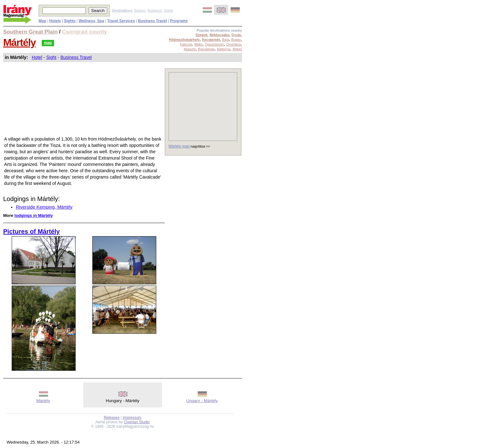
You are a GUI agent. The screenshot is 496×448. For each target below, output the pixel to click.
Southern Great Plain (30, 32)
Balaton (140, 10)
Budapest (155, 10)
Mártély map (180, 146)
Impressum (132, 418)
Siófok (168, 10)
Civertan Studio (137, 422)
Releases (112, 418)
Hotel (37, 57)
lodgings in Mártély (34, 215)
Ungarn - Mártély (202, 401)
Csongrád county (84, 32)
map (48, 43)
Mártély (19, 42)
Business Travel (76, 57)
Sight (51, 57)
